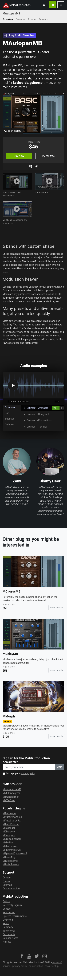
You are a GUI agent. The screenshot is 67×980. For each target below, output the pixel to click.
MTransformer (11, 797)
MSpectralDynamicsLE (15, 854)
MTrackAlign (9, 857)
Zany (17, 481)
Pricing (32, 19)
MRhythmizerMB (12, 850)
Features (21, 19)
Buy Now (19, 156)
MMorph (9, 716)
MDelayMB (10, 654)
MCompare (9, 835)
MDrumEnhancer (12, 839)
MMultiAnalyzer (11, 793)
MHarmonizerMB (12, 789)
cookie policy (36, 966)
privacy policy (28, 773)
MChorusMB (11, 591)
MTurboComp (10, 861)
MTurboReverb (11, 864)
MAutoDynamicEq (13, 817)
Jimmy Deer (50, 481)
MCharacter (9, 832)
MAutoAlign (9, 813)
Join (60, 767)
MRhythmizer (10, 846)
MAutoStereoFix (12, 821)
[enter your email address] (29, 767)
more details (56, 608)
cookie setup (52, 966)
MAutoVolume (11, 824)
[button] (44, 5)
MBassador (9, 828)
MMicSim (8, 843)
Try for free (48, 156)
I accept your (21, 773)
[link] (22, 956)
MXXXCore (9, 800)
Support (43, 19)
